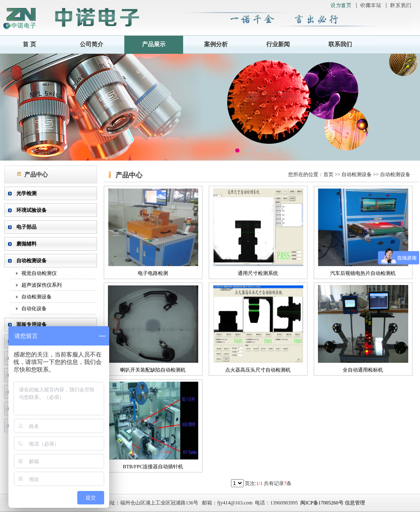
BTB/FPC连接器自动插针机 (153, 467)
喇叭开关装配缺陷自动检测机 (153, 370)
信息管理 (355, 503)
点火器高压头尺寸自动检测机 (258, 370)
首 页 (29, 44)
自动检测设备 (37, 297)
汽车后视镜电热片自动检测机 (363, 273)
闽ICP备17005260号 (322, 503)
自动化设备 (34, 309)
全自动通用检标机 (363, 370)
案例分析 (216, 44)
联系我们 (340, 44)
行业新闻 (278, 44)
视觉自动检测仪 (39, 273)
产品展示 (154, 44)
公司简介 (92, 44)
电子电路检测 (153, 273)
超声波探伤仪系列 (42, 285)
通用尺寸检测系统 (258, 273)
